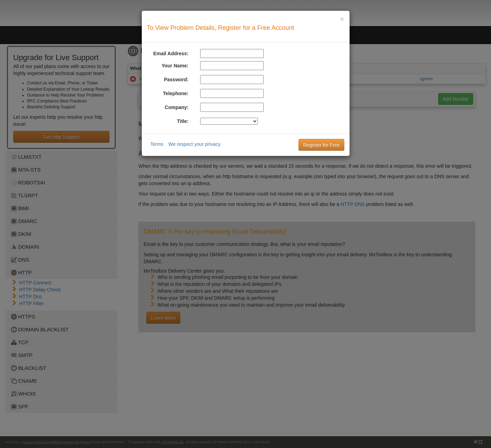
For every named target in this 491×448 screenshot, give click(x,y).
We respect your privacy (195, 144)
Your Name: (175, 66)
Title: (183, 121)
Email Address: (171, 53)
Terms (157, 144)
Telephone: (176, 93)
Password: (176, 80)
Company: (177, 107)
